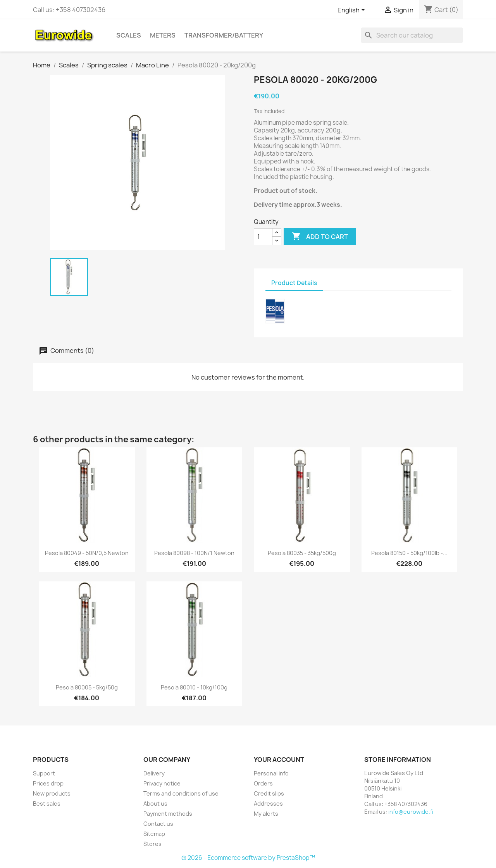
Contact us (158, 824)
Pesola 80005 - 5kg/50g (87, 687)
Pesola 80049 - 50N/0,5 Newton (87, 553)
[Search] (412, 35)
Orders (263, 783)
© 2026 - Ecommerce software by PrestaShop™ (248, 858)
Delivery (154, 773)
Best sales (47, 804)
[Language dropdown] (353, 10)
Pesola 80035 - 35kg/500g (302, 553)
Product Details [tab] (294, 283)
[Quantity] (263, 237)
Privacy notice (162, 783)
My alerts (266, 814)
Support (44, 773)
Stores (152, 844)
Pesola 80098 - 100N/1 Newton (194, 553)
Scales (129, 35)
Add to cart (320, 237)
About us (155, 804)
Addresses (268, 804)
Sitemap (154, 834)
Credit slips (269, 793)
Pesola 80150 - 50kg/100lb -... (409, 553)
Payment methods (168, 814)
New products (52, 793)
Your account (279, 760)
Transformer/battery (224, 35)
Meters (163, 35)
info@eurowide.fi (411, 812)
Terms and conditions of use (181, 793)
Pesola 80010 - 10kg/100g (194, 687)
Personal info (271, 773)
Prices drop (48, 783)
